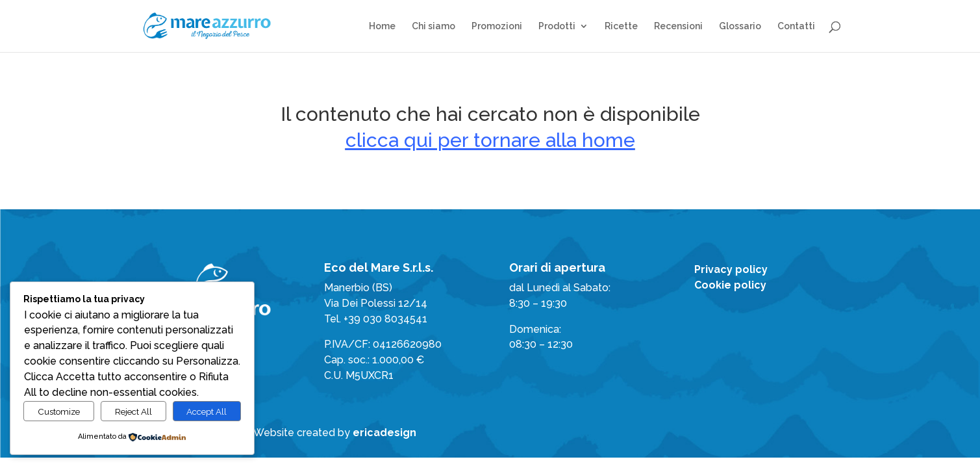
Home (382, 26)
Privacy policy (731, 269)
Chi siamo (433, 26)
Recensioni (678, 26)
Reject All (133, 411)
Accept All (207, 411)
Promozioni (497, 26)
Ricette (621, 26)
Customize (59, 411)
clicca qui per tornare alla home (490, 140)
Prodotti (557, 26)
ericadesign (384, 433)
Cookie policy (730, 285)
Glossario (740, 26)
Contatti (796, 26)
